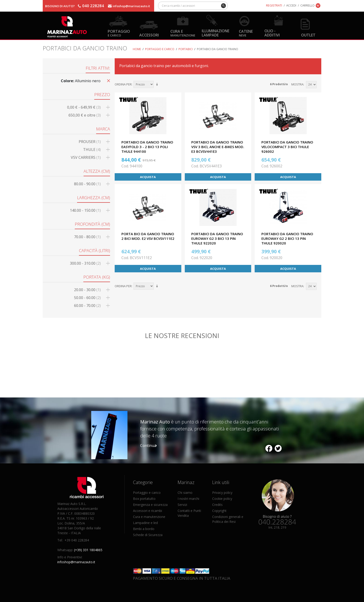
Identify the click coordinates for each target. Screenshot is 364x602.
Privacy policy (222, 493)
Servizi (182, 505)
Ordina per (123, 84)
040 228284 (93, 6)
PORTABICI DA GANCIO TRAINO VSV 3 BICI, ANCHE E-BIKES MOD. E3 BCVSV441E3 (218, 147)
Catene (246, 33)
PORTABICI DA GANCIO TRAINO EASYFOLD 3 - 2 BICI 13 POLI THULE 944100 (147, 147)
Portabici (186, 49)
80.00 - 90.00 (87, 184)
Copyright (219, 511)
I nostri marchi (188, 499)
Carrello (307, 5)
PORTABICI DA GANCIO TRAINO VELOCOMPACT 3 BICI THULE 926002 (287, 147)
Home (137, 49)
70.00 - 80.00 (87, 237)
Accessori (149, 35)
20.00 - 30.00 (87, 290)
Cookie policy (222, 499)
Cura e (183, 33)
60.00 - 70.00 (87, 306)
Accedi (291, 5)
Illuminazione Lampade (216, 33)
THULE (92, 150)
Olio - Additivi (272, 33)
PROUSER (90, 142)
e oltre (85, 115)
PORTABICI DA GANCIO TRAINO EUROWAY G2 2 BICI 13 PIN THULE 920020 (287, 238)
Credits (217, 505)
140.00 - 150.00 (85, 210)
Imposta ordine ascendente (158, 85)
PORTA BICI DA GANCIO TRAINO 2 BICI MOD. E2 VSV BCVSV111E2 (148, 236)
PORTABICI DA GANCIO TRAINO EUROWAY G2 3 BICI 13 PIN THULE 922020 (217, 238)
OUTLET (308, 35)
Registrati (274, 5)
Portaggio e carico (160, 49)
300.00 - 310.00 (85, 263)
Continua (148, 446)
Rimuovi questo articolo (108, 80)
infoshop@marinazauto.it (131, 6)
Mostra (297, 84)
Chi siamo (185, 493)
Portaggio (119, 33)
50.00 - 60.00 (87, 298)
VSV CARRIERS (86, 157)
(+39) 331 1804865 (88, 550)
